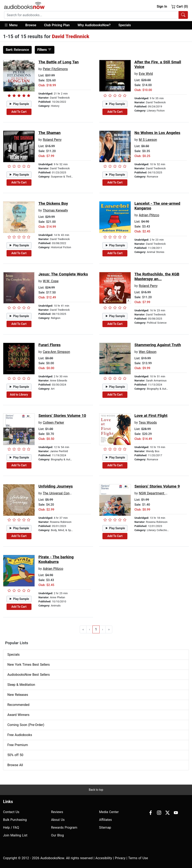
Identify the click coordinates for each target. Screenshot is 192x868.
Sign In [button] (162, 6)
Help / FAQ (11, 828)
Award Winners (18, 715)
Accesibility (104, 858)
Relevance (17, 50)
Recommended (18, 705)
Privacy (120, 858)
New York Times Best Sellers (29, 665)
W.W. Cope (51, 281)
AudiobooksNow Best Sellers (29, 675)
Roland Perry (52, 140)
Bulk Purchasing (15, 820)
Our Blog (57, 835)
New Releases (18, 695)
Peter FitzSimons (55, 69)
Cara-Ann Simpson (56, 352)
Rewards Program (64, 828)
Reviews (57, 812)
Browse (31, 25)
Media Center (109, 812)
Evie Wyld (146, 74)
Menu (11, 25)
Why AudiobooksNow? (94, 25)
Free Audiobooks (20, 735)
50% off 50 (15, 755)
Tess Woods (148, 423)
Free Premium (18, 745)
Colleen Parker (53, 423)
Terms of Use (138, 858)
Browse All (15, 765)
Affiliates (106, 820)
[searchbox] (91, 15)
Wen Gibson (148, 352)
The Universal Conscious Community (70, 493)
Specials (125, 25)
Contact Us (11, 812)
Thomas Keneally (55, 210)
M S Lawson (148, 140)
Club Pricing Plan (57, 25)
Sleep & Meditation (21, 685)
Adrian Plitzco (149, 215)
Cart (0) (180, 6)
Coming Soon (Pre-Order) (26, 725)
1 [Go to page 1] (96, 629)
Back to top (96, 790)
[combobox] (96, 15)
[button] (13, 25)
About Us (58, 820)
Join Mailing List (15, 835)
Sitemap (105, 828)
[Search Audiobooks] (183, 15)
